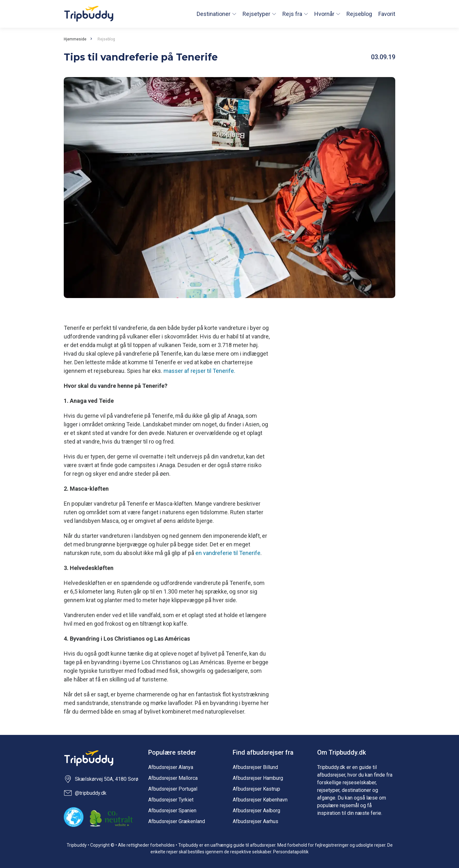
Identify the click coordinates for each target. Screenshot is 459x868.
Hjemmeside (75, 39)
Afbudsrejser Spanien (172, 811)
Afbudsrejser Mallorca (173, 778)
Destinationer (214, 14)
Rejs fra (292, 14)
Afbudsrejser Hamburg (258, 778)
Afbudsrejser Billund (255, 767)
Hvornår (324, 14)
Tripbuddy (89, 14)
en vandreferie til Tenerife (228, 553)
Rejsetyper (256, 14)
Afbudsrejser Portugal (173, 789)
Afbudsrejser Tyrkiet (171, 800)
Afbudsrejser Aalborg (256, 811)
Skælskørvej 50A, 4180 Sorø (101, 779)
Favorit (387, 14)
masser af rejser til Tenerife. (199, 371)
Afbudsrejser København (260, 800)
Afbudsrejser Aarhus (255, 821)
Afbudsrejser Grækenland (177, 821)
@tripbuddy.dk (85, 793)
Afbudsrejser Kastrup (256, 789)
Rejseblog (359, 14)
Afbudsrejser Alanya (171, 767)
